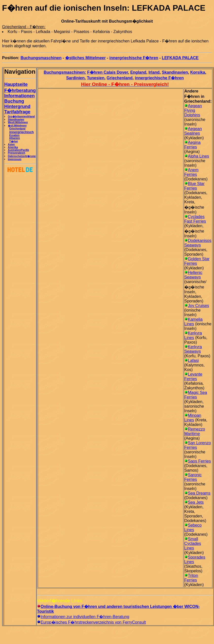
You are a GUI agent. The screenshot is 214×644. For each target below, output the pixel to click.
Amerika (13, 147)
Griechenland (17, 129)
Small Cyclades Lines (193, 543)
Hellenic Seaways (193, 275)
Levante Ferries (193, 377)
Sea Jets (196, 502)
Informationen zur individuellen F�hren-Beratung (85, 617)
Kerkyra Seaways (193, 349)
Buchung (14, 101)
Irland (154, 72)
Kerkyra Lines (193, 335)
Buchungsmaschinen (41, 58)
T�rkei (13, 141)
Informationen (20, 96)
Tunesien (96, 78)
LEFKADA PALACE (180, 58)
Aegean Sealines (193, 131)
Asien (11, 144)
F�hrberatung (20, 90)
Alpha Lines (199, 156)
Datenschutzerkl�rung (22, 156)
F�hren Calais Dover (108, 72)
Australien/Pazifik (18, 150)
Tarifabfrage (17, 112)
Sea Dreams (199, 493)
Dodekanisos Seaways (198, 243)
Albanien (14, 138)
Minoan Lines (193, 418)
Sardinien (75, 78)
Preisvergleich (16, 153)
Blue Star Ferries (194, 186)
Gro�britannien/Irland (21, 117)
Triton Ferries (191, 578)
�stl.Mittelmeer (17, 126)
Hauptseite (16, 84)
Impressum (15, 159)
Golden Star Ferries (197, 261)
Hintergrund (17, 106)
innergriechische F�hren (134, 58)
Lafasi (193, 361)
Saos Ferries (199, 461)
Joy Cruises (199, 306)
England (138, 72)
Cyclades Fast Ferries (195, 219)
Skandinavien (16, 120)
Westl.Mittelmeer (18, 122)
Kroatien (14, 135)
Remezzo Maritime (195, 431)
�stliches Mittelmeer (85, 58)
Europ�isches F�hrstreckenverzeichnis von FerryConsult (93, 622)
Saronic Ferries (193, 477)
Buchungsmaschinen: (65, 72)
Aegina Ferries (192, 145)
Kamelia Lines (193, 322)
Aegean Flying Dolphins (193, 110)
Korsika (198, 72)
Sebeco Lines (193, 527)
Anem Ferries (191, 172)
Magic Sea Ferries (196, 395)
